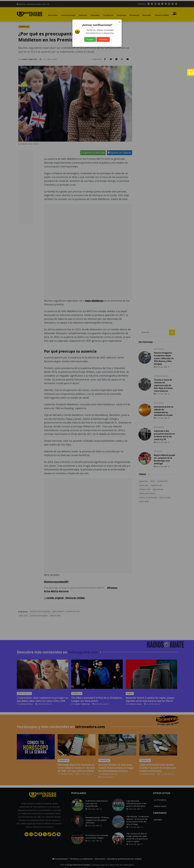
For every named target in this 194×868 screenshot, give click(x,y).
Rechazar (103, 39)
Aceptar (90, 39)
